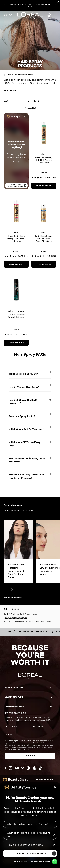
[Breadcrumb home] (8, 632)
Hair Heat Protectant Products (16, 618)
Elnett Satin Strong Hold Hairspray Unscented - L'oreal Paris (27, 621)
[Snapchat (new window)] (34, 768)
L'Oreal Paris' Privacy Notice (38, 747)
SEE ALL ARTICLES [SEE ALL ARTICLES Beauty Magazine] (13, 597)
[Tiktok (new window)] (40, 768)
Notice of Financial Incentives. (17, 749)
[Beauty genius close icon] (55, 787)
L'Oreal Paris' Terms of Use (22, 743)
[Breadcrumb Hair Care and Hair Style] (34, 632)
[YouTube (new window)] (17, 768)
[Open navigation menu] (55, 15)
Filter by (37, 101)
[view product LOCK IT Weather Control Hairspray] (16, 343)
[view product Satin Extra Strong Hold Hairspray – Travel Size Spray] (44, 264)
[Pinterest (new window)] (28, 768)
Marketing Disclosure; (34, 745)
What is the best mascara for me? (27, 824)
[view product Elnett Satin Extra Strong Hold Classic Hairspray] (16, 264)
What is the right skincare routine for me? (29, 835)
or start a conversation (31, 853)
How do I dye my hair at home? (25, 845)
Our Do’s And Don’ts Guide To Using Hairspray (22, 614)
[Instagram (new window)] (11, 768)
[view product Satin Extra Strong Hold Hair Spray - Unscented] (44, 186)
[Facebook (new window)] (6, 768)
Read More (10, 90)
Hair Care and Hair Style (19, 75)
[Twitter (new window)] (23, 768)
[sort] (17, 101)
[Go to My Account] (6, 15)
